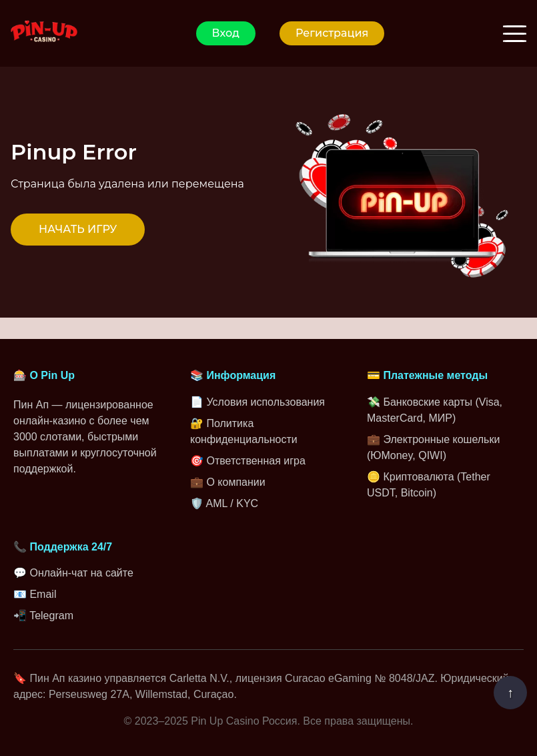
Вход (226, 33)
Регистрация (332, 33)
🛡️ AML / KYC (224, 503)
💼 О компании (228, 482)
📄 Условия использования (257, 402)
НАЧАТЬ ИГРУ (78, 229)
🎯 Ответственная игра (248, 461)
